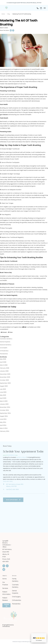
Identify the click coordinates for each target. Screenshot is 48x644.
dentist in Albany (21, 457)
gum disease (4, 115)
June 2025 (3, 392)
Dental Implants (5, 342)
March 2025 (4, 401)
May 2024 (3, 422)
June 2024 (3, 419)
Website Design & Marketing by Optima (23, 642)
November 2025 (5, 377)
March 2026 (4, 365)
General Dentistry (6, 345)
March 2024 (4, 428)
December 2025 (5, 374)
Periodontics (4, 354)
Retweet (4, 332)
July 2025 (3, 389)
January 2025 (4, 404)
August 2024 (4, 416)
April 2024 (3, 425)
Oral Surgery (16, 597)
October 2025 (4, 380)
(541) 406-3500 (8, 481)
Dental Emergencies (13, 3)
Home (3, 14)
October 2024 (4, 410)
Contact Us (6, 605)
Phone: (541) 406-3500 (6, 560)
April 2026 (3, 362)
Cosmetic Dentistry (6, 339)
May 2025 (3, 395)
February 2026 (5, 368)
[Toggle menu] (45, 8)
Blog (9, 14)
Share (10, 332)
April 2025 (3, 398)
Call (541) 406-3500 (12, 489)
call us (24, 327)
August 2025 (4, 386)
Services (5, 588)
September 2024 (5, 413)
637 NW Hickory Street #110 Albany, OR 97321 (30, 3)
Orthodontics (4, 351)
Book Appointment (12, 500)
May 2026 (3, 359)
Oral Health (4, 348)
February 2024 (5, 431)
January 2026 (4, 371)
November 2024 (5, 407)
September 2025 (5, 383)
